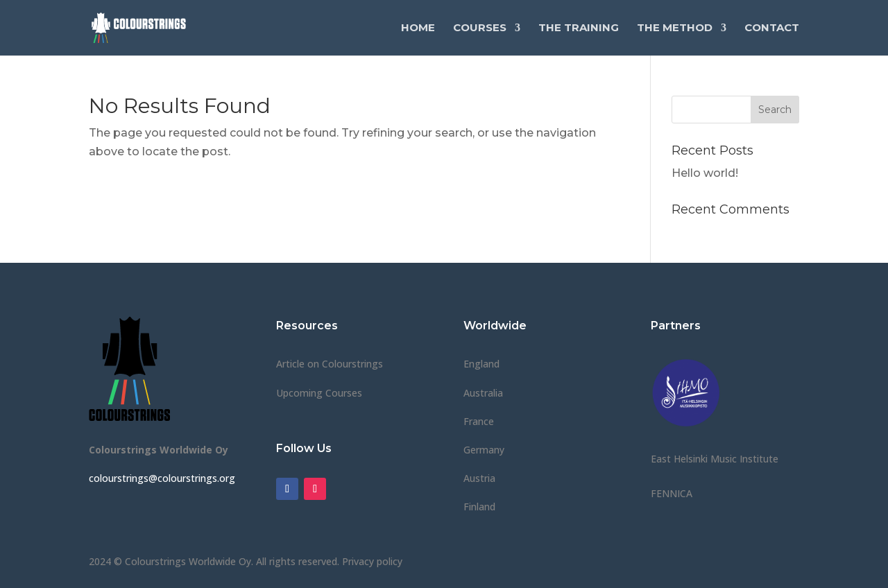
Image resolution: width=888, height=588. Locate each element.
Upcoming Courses (319, 393)
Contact (772, 28)
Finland (479, 507)
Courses (480, 28)
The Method (675, 28)
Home (418, 28)
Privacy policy (372, 561)
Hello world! (705, 173)
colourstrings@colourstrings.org (162, 478)
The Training (579, 28)
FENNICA (672, 493)
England (481, 364)
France (479, 421)
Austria (479, 478)
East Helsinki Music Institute (715, 459)
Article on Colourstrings (330, 364)
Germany (484, 450)
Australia (483, 393)
